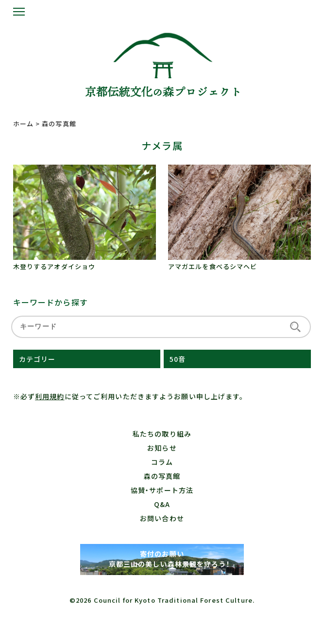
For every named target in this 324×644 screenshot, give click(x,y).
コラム (162, 462)
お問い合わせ (162, 518)
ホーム (23, 124)
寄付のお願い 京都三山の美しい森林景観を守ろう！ (162, 559)
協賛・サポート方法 (162, 490)
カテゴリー (37, 359)
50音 (178, 359)
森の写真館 (162, 476)
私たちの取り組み (162, 434)
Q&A (162, 504)
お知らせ (162, 448)
